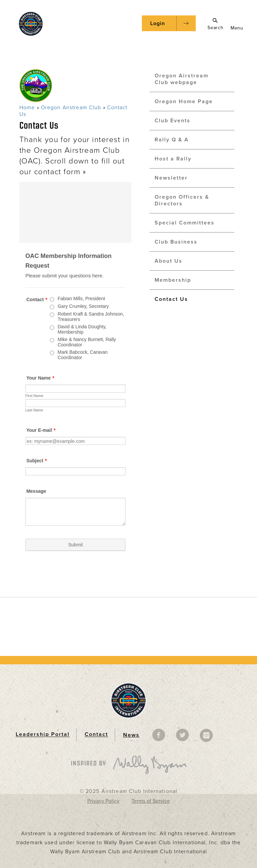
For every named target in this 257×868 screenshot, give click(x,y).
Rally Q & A (172, 140)
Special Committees (185, 223)
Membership (173, 280)
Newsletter (171, 178)
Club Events (173, 121)
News (131, 735)
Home (27, 108)
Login (158, 23)
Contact (96, 735)
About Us (168, 261)
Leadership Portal (43, 735)
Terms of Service (151, 801)
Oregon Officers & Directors (182, 200)
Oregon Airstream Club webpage (182, 79)
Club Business (176, 242)
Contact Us (171, 299)
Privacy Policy (103, 801)
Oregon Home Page (184, 102)
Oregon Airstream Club (71, 108)
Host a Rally (173, 159)
